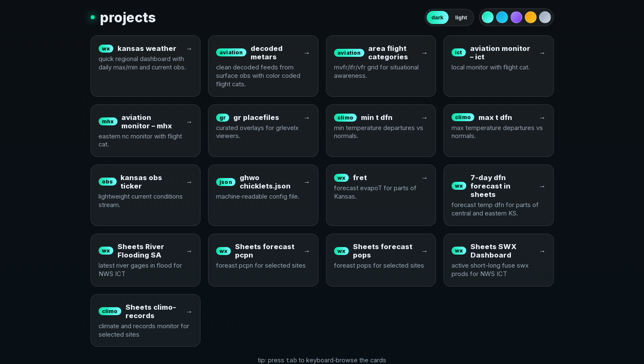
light (461, 17)
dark (438, 17)
